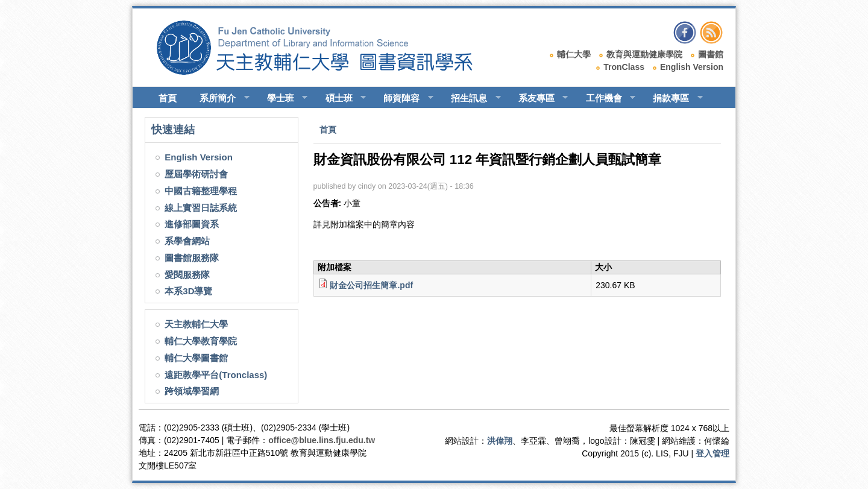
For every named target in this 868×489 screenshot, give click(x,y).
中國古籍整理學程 (201, 191)
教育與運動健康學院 (644, 54)
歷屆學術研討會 (196, 174)
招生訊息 (470, 98)
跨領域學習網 (192, 391)
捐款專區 (672, 98)
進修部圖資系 (192, 224)
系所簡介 (219, 98)
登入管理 (712, 453)
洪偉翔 (500, 441)
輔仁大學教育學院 (201, 341)
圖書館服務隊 (192, 258)
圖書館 (711, 54)
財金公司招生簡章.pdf (371, 285)
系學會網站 (187, 241)
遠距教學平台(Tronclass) (216, 375)
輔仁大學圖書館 (196, 358)
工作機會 (605, 98)
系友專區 (538, 98)
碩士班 (341, 98)
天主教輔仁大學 (196, 324)
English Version (692, 67)
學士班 (282, 98)
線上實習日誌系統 (201, 208)
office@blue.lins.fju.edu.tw (322, 440)
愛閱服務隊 (187, 275)
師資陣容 (403, 98)
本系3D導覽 (188, 291)
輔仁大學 (574, 54)
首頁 (168, 98)
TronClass (624, 67)
